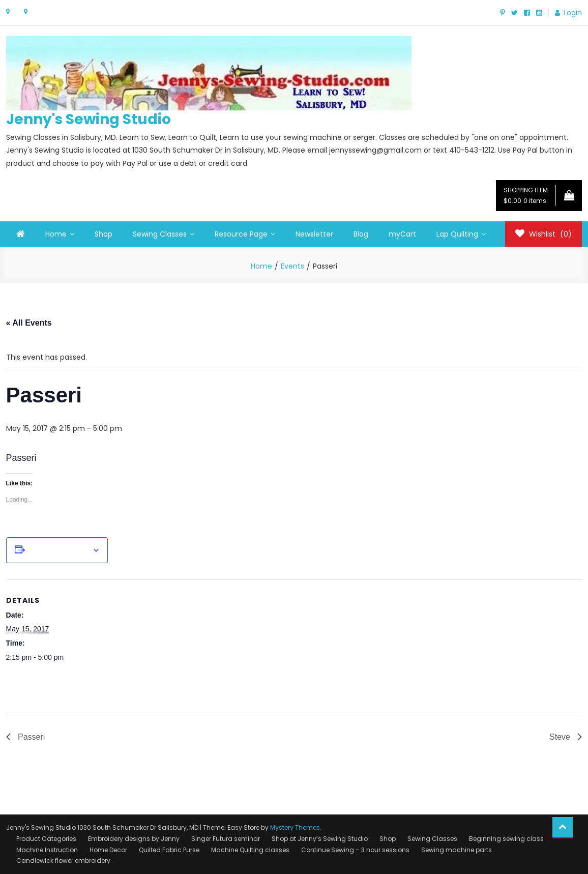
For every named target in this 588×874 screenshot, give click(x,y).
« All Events (29, 323)
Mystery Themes (295, 827)
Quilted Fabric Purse (169, 850)
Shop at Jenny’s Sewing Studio (320, 839)
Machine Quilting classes (250, 850)
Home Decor (108, 850)
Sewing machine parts (457, 850)
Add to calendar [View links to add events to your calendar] (58, 550)
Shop (104, 234)
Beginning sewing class (506, 839)
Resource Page (241, 234)
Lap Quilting (457, 234)
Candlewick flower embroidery (63, 861)
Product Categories (46, 839)
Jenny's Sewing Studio (89, 119)
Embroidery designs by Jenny (134, 839)
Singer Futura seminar (226, 839)
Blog (361, 234)
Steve (561, 737)
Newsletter (314, 234)
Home (56, 234)
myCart (402, 234)
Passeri (31, 737)
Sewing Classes (160, 234)
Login (573, 13)
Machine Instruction (47, 850)
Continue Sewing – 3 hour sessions (355, 850)
